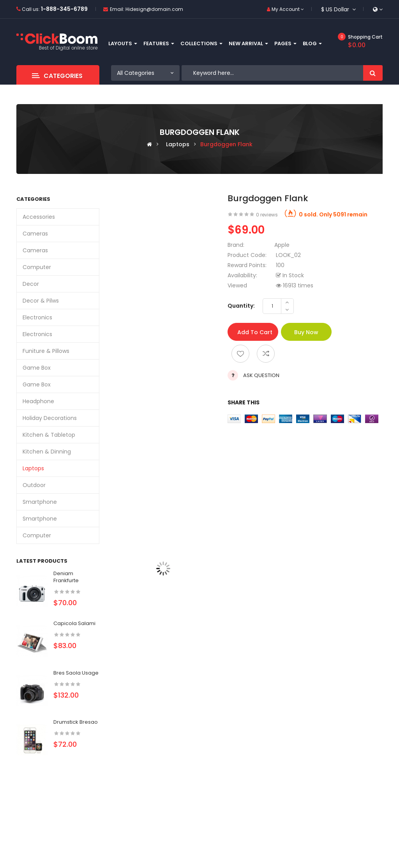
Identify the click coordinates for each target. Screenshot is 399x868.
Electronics (37, 317)
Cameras (35, 234)
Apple (282, 245)
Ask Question (261, 375)
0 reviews (267, 215)
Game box (37, 368)
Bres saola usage (76, 673)
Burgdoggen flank (226, 144)
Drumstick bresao (76, 722)
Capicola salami (74, 623)
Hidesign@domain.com (154, 9)
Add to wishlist (240, 354)
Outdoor (34, 485)
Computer (37, 267)
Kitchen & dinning (47, 452)
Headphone (38, 401)
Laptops (178, 144)
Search (373, 73)
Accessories (39, 217)
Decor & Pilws (41, 301)
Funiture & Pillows (46, 351)
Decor (31, 284)
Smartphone (40, 502)
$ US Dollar (338, 9)
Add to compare (266, 354)
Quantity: (241, 306)
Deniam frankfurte (66, 577)
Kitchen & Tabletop (49, 435)
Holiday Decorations (50, 418)
